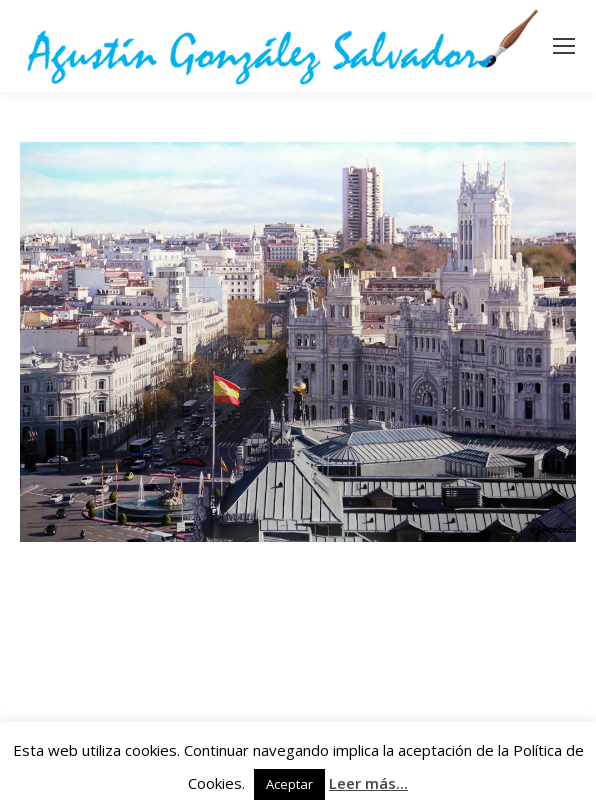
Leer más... (368, 783)
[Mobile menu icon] (564, 46)
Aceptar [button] (289, 784)
